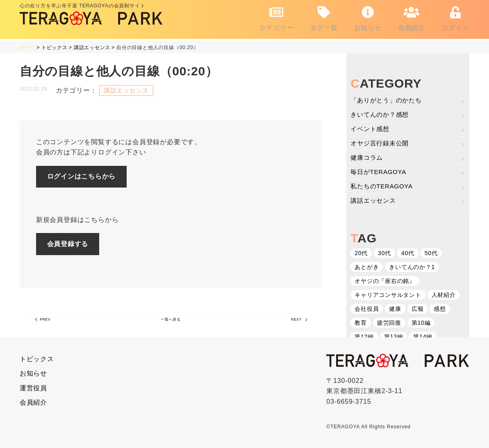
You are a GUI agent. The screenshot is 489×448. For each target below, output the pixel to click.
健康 (395, 310)
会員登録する (74, 243)
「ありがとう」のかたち (388, 96)
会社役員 (367, 310)
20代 (361, 254)
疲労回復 (389, 324)
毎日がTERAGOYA (380, 171)
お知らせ (368, 17)
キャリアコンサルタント (388, 296)
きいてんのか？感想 (381, 112)
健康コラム (368, 157)
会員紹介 (412, 17)
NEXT (292, 322)
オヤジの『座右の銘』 (385, 282)
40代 (408, 254)
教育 (361, 324)
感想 (440, 310)
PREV (49, 322)
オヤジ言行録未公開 (381, 141)
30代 (384, 254)
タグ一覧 (324, 17)
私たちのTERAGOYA (383, 187)
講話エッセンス (375, 201)
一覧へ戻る (171, 322)
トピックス (37, 359)
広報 (418, 310)
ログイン (456, 17)
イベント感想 (371, 126)
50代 (431, 254)
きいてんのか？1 (412, 268)
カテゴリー (276, 17)
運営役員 (33, 388)
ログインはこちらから (87, 174)
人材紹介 (444, 296)
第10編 (421, 324)
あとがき (367, 268)
